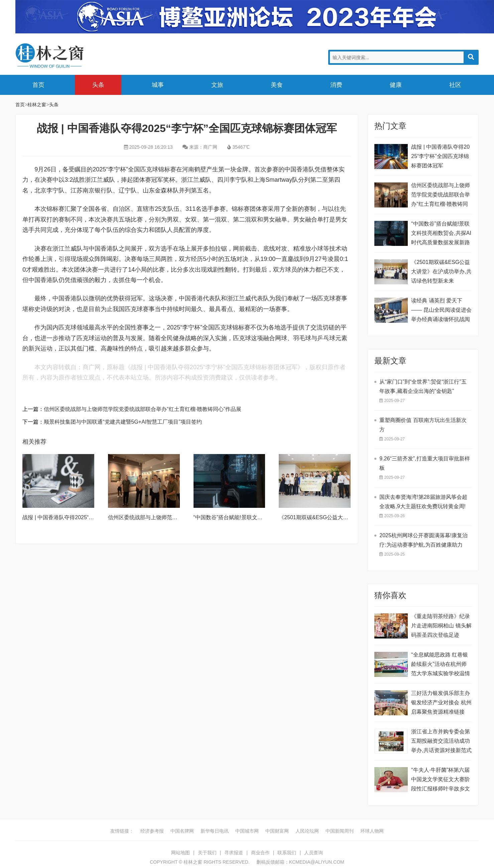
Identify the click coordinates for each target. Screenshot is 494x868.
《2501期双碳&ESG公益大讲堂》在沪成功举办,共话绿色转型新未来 (441, 271)
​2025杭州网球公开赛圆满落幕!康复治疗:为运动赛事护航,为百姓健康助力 (423, 540)
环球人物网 (372, 831)
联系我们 (287, 853)
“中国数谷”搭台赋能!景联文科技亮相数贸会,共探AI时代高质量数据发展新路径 (441, 234)
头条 (98, 85)
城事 (158, 85)
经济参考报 (152, 831)
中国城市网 (247, 831)
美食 (277, 85)
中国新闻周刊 (340, 831)
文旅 (217, 85)
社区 (455, 85)
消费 (336, 85)
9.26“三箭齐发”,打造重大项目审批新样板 (424, 463)
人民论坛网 (307, 831)
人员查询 (314, 853)
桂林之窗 (66, 56)
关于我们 (207, 853)
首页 (38, 85)
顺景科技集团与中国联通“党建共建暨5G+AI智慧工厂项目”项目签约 (123, 422)
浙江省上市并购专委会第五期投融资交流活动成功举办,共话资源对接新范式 (441, 741)
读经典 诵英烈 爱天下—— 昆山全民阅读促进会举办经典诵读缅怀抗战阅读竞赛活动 (441, 311)
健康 (396, 85)
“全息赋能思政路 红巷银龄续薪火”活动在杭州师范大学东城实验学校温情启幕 (441, 665)
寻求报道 (234, 853)
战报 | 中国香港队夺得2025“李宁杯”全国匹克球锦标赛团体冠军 (440, 156)
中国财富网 (277, 831)
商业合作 (260, 853)
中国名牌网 (182, 831)
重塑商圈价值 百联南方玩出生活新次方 (423, 425)
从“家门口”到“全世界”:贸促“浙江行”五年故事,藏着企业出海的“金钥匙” (423, 386)
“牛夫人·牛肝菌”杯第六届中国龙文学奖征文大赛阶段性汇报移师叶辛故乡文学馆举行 (441, 780)
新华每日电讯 (215, 831)
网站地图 (180, 853)
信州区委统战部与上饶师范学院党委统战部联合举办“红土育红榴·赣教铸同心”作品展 (143, 409)
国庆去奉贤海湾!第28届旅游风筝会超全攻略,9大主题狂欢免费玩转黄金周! (423, 502)
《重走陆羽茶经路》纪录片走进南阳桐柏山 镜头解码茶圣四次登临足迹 (441, 626)
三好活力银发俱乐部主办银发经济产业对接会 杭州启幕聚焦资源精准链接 (441, 702)
